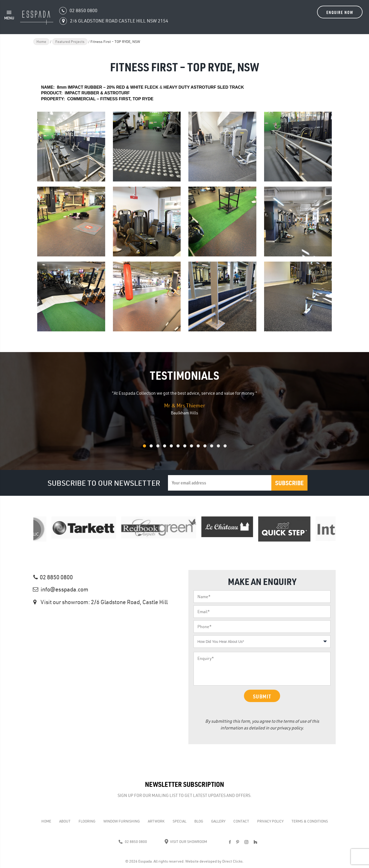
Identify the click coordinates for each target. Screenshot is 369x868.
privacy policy (290, 728)
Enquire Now (340, 12)
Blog (199, 821)
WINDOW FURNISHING (122, 821)
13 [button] (232, 449)
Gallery (218, 821)
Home (41, 42)
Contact (241, 821)
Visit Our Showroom (186, 842)
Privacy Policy (270, 821)
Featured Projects (70, 42)
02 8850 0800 (56, 577)
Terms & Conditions (310, 821)
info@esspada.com (64, 589)
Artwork (156, 821)
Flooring (87, 821)
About (65, 821)
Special (179, 821)
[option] (185, 403)
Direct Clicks (232, 861)
